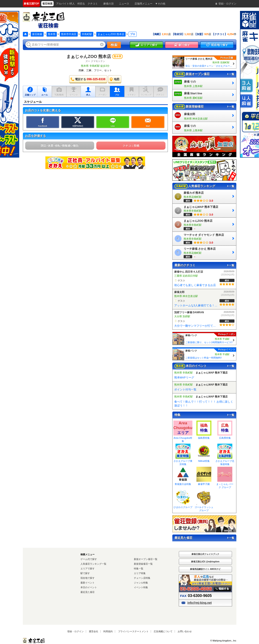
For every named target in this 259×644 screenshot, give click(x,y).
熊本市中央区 (69, 34)
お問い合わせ (185, 631)
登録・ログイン (75, 631)
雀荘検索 (37, 34)
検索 (114, 45)
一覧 (230, 74)
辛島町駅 (87, 34)
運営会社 (94, 631)
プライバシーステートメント (133, 631)
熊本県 (52, 34)
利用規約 (108, 631)
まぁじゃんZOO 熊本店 (111, 34)
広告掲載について (163, 631)
